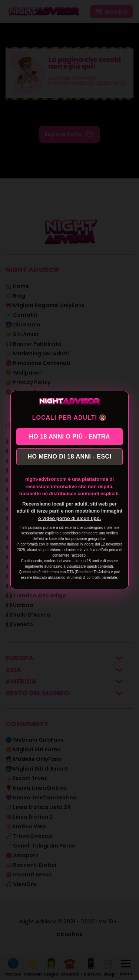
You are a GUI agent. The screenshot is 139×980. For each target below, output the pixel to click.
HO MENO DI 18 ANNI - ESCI (69, 457)
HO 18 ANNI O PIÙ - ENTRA (69, 437)
